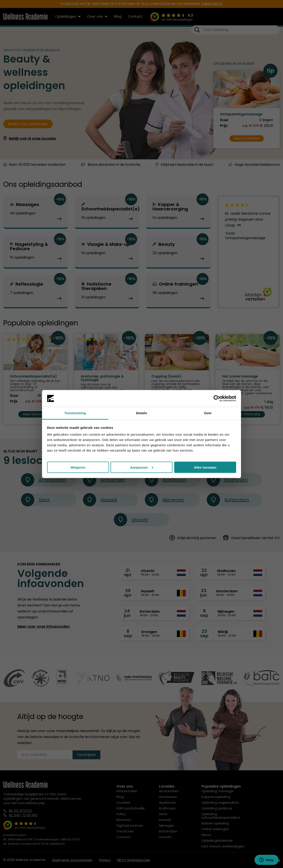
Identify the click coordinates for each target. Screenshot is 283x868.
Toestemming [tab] (75, 413)
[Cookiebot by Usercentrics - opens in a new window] (217, 399)
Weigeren (78, 467)
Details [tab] (141, 413)
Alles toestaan (205, 467)
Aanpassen (142, 467)
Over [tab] (208, 413)
